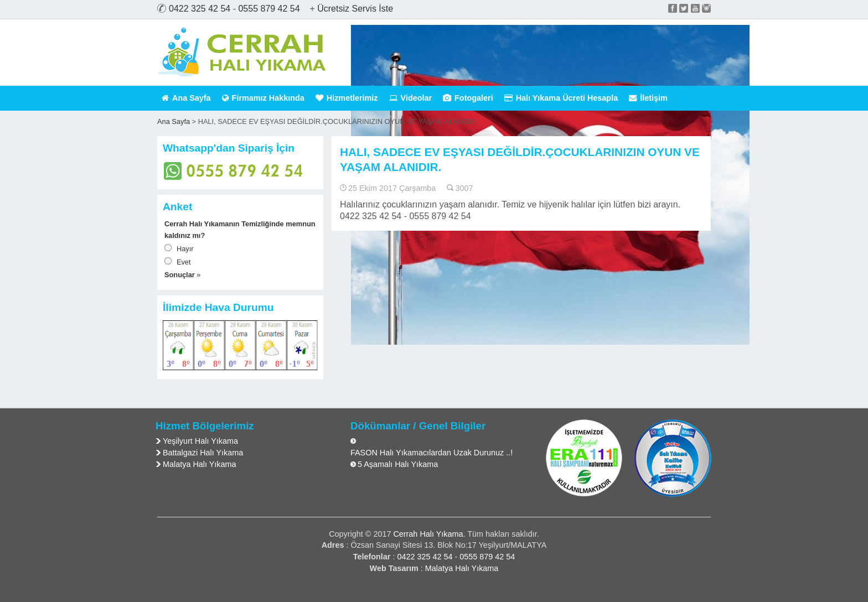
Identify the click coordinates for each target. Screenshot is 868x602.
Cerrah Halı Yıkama (428, 534)
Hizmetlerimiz (347, 98)
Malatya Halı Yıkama (200, 464)
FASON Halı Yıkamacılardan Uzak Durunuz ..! (432, 453)
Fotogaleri (468, 98)
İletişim (648, 98)
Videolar (411, 98)
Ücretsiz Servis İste (355, 9)
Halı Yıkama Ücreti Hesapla (561, 98)
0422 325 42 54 (200, 9)
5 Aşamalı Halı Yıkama (398, 464)
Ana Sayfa (186, 98)
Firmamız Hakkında (263, 98)
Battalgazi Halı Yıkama (203, 453)
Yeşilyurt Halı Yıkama (200, 441)
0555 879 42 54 (269, 9)
